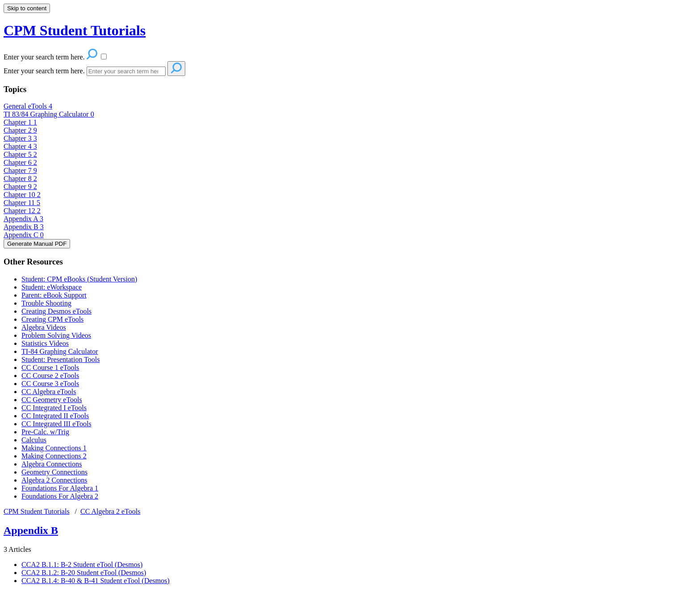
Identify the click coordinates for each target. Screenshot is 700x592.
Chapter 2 (20, 130)
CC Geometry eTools (52, 400)
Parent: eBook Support (54, 295)
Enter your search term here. (44, 71)
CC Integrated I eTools (54, 408)
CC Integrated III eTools (56, 424)
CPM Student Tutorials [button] (75, 30)
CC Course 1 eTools (50, 367)
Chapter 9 (20, 187)
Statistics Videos (45, 343)
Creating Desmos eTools (56, 311)
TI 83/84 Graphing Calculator (49, 114)
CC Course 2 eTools (50, 376)
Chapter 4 (20, 146)
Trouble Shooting (46, 303)
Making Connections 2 (54, 456)
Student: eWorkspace (52, 287)
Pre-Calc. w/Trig (45, 432)
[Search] (126, 71)
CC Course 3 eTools (50, 384)
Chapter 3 (20, 138)
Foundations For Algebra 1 (60, 488)
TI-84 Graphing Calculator (60, 351)
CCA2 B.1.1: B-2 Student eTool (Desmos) (82, 565)
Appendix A (23, 219)
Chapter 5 (20, 154)
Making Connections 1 (54, 448)
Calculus (34, 440)
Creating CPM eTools (52, 319)
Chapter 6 (20, 162)
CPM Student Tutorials (37, 511)
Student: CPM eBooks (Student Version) (79, 279)
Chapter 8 (20, 178)
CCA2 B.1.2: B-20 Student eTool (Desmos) (84, 573)
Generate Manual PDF (37, 244)
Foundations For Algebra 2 (60, 496)
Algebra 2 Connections (54, 480)
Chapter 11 (22, 203)
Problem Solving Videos (56, 335)
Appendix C (24, 235)
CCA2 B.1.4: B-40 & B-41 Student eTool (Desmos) (96, 581)
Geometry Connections (54, 472)
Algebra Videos (44, 327)
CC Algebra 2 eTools (110, 511)
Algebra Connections (52, 464)
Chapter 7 (20, 170)
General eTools (28, 106)
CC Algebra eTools (49, 392)
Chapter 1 (20, 122)
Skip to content (27, 8)
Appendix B (24, 227)
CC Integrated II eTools (55, 416)
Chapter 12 (22, 211)
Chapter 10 (22, 195)
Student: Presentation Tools (60, 359)
